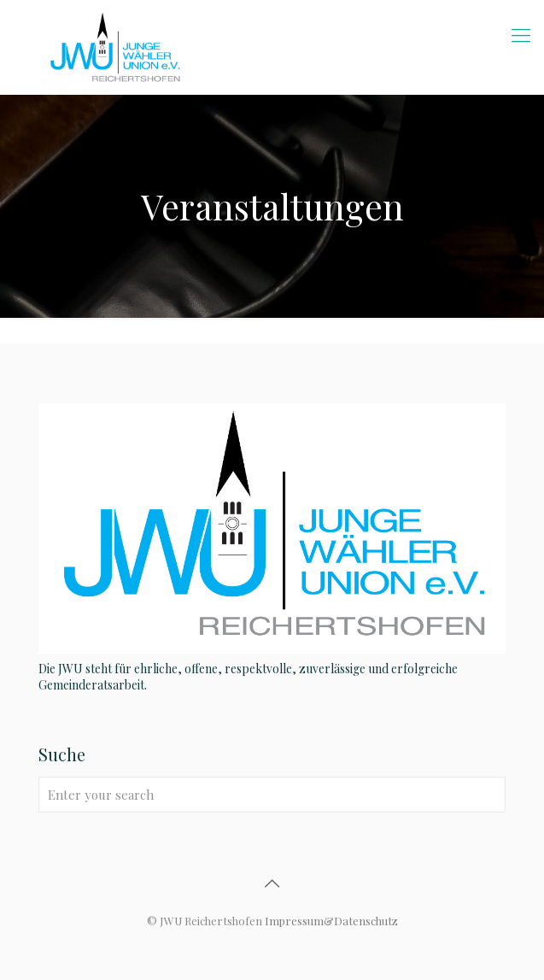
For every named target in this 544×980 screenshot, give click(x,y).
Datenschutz (366, 921)
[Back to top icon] (272, 883)
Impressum (294, 921)
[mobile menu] (521, 34)
